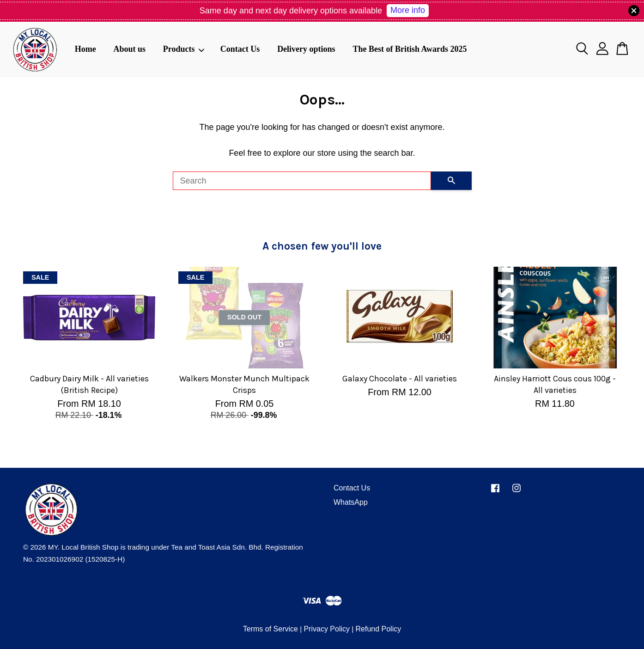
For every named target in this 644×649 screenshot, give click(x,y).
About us (129, 49)
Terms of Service (270, 629)
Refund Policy (378, 629)
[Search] (302, 181)
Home (85, 49)
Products (184, 49)
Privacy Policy (327, 629)
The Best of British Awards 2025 (410, 49)
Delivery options (306, 49)
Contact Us (240, 49)
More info (408, 10)
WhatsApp (351, 502)
